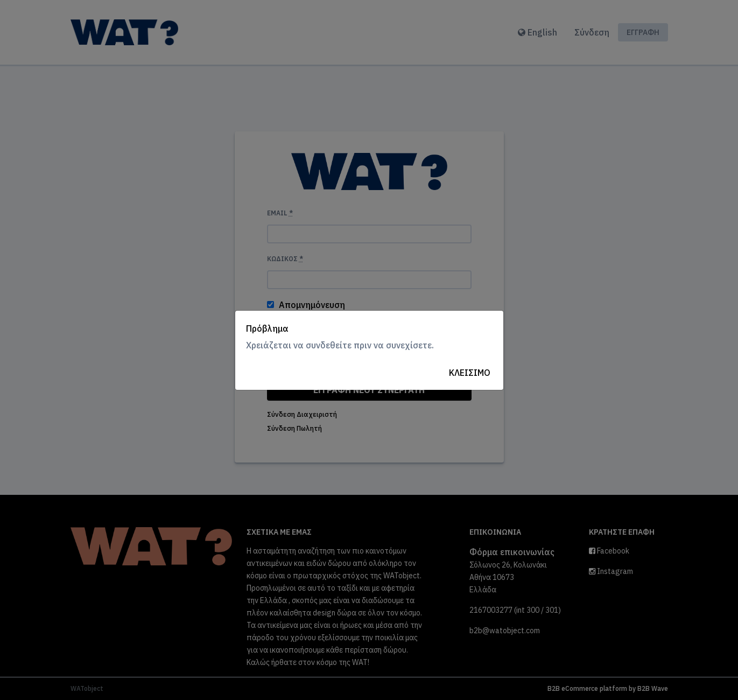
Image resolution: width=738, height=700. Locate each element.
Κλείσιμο (470, 373)
